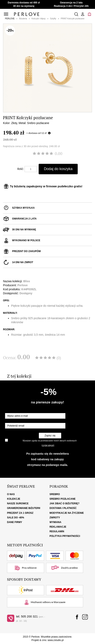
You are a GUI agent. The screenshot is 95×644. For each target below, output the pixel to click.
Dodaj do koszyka (58, 169)
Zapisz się (50, 436)
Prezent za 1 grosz (20, 513)
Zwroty (55, 518)
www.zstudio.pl (56, 640)
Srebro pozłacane (62, 499)
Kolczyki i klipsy (39, 19)
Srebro (55, 494)
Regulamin (57, 531)
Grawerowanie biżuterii (24, 508)
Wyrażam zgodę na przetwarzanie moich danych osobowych (50, 441)
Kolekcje (14, 499)
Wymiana (55, 522)
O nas (11, 494)
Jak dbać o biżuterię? (65, 504)
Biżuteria (23, 19)
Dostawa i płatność (63, 508)
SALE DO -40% (16, 518)
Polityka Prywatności (65, 536)
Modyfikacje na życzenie (67, 513)
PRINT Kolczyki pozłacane (73, 19)
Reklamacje (58, 527)
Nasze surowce (18, 504)
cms (44, 640)
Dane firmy (15, 522)
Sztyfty (53, 19)
